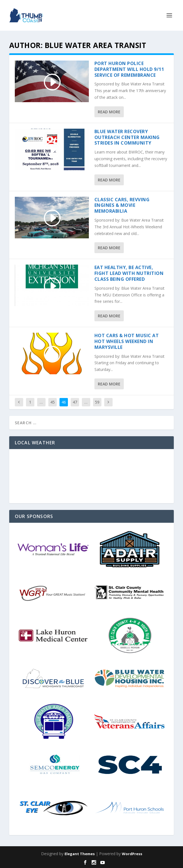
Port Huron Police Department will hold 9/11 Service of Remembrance (129, 69)
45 (53, 402)
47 (75, 402)
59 (97, 402)
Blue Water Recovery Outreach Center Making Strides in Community (127, 137)
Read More (109, 112)
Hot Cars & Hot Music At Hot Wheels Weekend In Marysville (127, 341)
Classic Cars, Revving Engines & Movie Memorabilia (122, 205)
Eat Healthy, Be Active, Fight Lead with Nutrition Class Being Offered (129, 273)
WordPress (132, 854)
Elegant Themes (80, 854)
